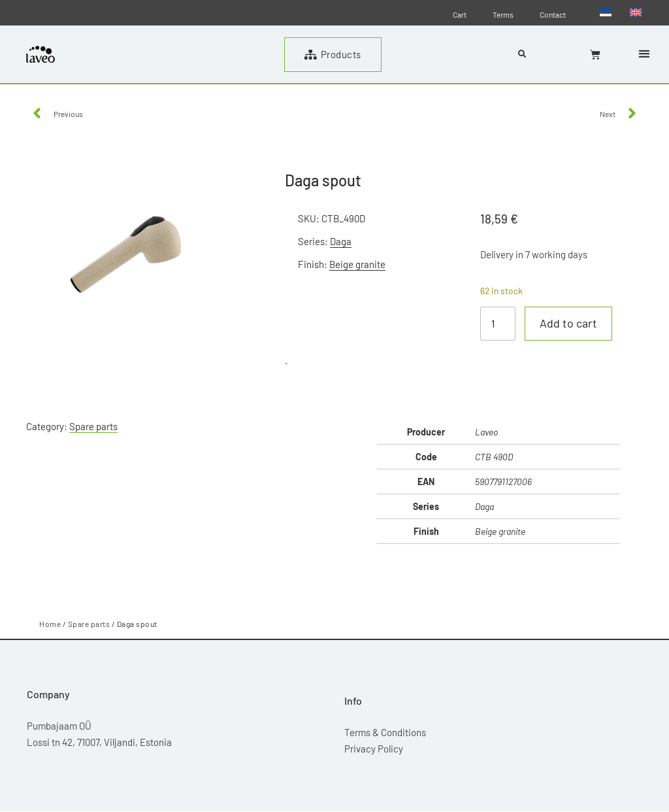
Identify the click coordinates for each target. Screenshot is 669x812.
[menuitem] (606, 12)
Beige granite (357, 264)
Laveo (486, 432)
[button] (644, 53)
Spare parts (93, 426)
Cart (460, 14)
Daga (341, 241)
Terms (503, 14)
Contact (553, 14)
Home (50, 624)
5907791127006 (503, 482)
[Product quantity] (498, 324)
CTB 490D (494, 457)
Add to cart (568, 324)
